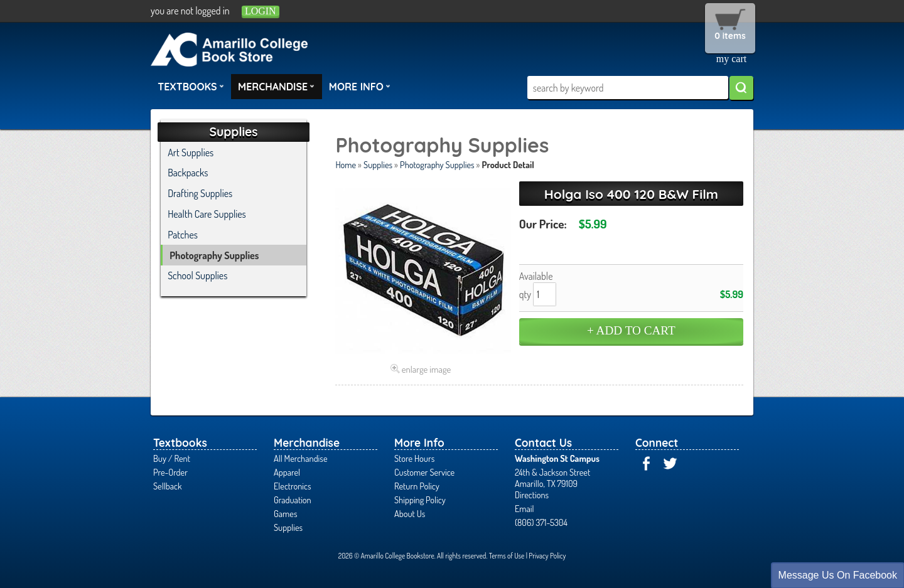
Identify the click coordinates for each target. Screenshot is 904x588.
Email (525, 508)
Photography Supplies (437, 164)
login (261, 11)
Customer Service (424, 472)
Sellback (167, 486)
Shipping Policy (420, 500)
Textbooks (191, 86)
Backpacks (188, 173)
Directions (532, 494)
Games (285, 513)
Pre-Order (170, 472)
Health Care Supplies (207, 214)
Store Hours (414, 458)
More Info (360, 86)
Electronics (293, 486)
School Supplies (197, 275)
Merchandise (276, 86)
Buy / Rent (172, 458)
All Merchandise (301, 458)
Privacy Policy (547, 556)
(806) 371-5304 (541, 522)
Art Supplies (191, 152)
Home (346, 164)
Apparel (287, 472)
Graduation (293, 500)
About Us (410, 513)
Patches (183, 235)
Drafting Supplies (200, 193)
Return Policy (417, 486)
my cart (731, 59)
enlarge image (427, 369)
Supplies (378, 164)
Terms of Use (507, 556)
